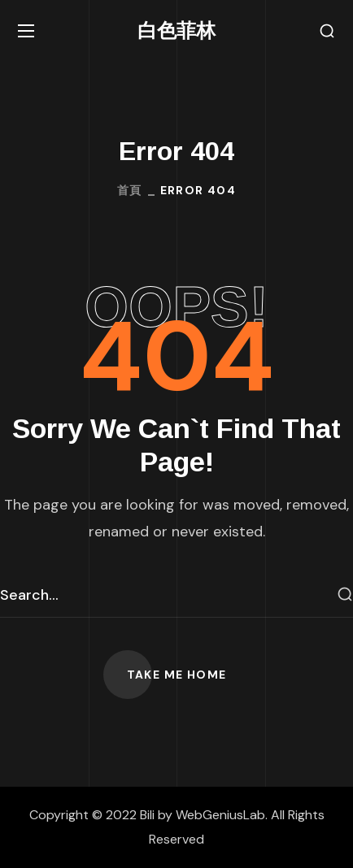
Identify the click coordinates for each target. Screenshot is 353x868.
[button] (327, 31)
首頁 (130, 190)
